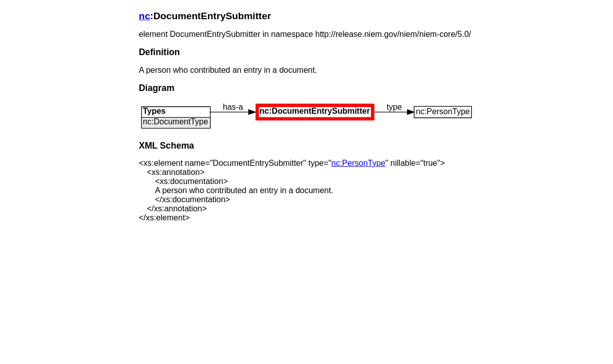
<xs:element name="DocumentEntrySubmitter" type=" (243, 163)
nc (144, 16)
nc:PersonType (358, 163)
